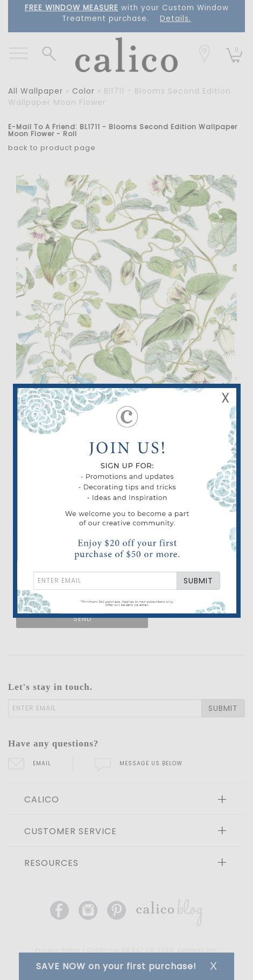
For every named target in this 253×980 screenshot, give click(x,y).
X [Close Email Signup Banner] (226, 398)
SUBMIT (198, 581)
